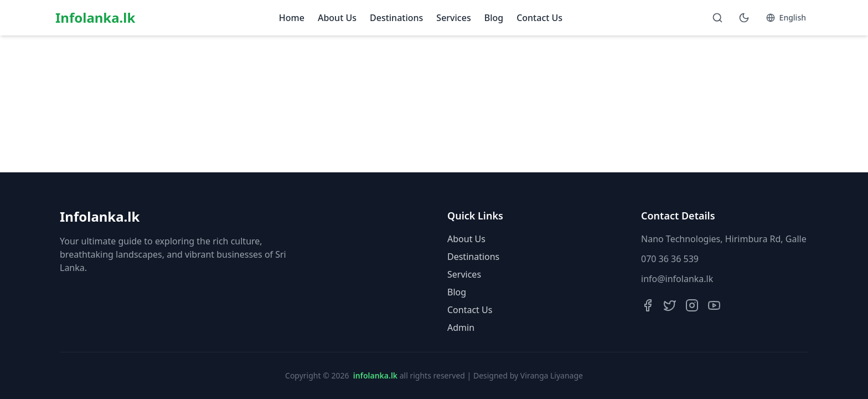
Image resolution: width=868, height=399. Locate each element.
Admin (461, 328)
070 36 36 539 (670, 259)
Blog (494, 18)
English (786, 17)
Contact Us (539, 18)
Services (453, 18)
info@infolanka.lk (677, 279)
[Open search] (717, 18)
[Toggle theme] (744, 18)
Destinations (396, 18)
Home (292, 18)
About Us (337, 18)
